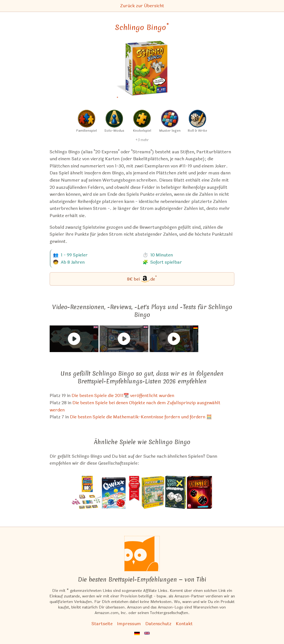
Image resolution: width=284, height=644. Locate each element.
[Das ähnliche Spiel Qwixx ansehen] (121, 492)
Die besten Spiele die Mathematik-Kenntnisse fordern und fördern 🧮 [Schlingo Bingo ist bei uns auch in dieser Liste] (141, 417)
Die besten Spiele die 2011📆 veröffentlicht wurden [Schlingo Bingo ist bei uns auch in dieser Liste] (123, 395)
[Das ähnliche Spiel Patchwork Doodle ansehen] (153, 492)
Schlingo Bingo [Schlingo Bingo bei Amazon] (142, 27)
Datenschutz (158, 624)
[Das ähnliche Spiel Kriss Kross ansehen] (176, 492)
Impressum (129, 624)
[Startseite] (142, 554)
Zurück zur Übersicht (142, 6)
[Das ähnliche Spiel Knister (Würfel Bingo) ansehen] (200, 492)
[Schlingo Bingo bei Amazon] (142, 72)
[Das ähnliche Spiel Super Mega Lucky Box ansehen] (86, 492)
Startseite (102, 624)
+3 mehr (142, 140)
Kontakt (184, 624)
